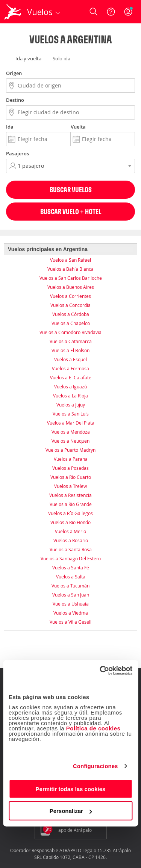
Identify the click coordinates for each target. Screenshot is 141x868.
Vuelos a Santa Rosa (71, 549)
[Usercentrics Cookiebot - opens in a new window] (100, 670)
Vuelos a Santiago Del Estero (71, 558)
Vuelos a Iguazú (70, 386)
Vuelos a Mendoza (71, 432)
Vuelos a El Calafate (71, 377)
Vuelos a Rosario (71, 540)
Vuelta (78, 127)
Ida (10, 127)
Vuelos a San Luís (71, 414)
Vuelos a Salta (71, 577)
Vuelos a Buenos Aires (71, 287)
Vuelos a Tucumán (70, 586)
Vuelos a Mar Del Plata (71, 423)
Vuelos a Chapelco (71, 323)
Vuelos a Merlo (70, 531)
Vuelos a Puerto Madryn (70, 450)
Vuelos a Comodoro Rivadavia (70, 332)
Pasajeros (17, 153)
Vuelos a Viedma (71, 613)
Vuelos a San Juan (71, 595)
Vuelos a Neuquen (70, 441)
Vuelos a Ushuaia (71, 604)
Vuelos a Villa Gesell (70, 622)
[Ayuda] (111, 12)
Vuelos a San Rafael (70, 260)
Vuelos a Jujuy (71, 405)
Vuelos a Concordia (70, 305)
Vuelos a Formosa (70, 368)
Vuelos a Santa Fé (71, 567)
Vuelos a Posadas (70, 468)
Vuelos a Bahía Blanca (70, 269)
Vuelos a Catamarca (71, 341)
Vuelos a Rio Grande (71, 504)
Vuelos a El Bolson (70, 350)
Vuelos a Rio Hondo (70, 522)
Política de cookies (93, 728)
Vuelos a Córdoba (71, 314)
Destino (15, 100)
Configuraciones (96, 766)
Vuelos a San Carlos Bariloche (71, 278)
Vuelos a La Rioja (70, 396)
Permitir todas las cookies (71, 789)
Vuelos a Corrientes (70, 296)
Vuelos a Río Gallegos (70, 513)
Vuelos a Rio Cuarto (71, 477)
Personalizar (71, 811)
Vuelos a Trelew (70, 486)
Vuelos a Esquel (70, 359)
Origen (14, 73)
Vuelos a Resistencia (70, 495)
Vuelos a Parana (71, 459)
